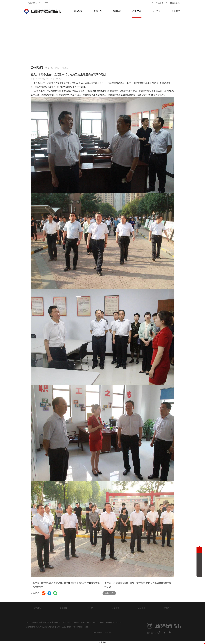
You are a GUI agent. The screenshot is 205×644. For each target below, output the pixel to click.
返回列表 (109, 593)
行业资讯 (137, 11)
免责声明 (102, 642)
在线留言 (142, 608)
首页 (47, 68)
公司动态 (64, 68)
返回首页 (175, 3)
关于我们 (97, 11)
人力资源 (156, 11)
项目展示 (117, 11)
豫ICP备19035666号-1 (102, 632)
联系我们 (176, 11)
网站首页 (78, 11)
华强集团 (160, 3)
